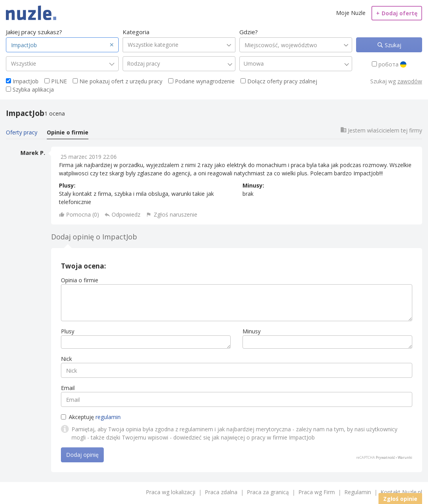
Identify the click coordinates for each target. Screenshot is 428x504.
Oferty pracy (22, 132)
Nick (66, 359)
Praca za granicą (268, 492)
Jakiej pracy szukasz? (34, 32)
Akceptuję (91, 417)
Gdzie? (249, 32)
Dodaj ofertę (397, 13)
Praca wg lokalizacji (171, 492)
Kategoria (136, 32)
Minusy (252, 331)
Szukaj (392, 45)
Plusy (68, 331)
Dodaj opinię (82, 455)
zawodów (410, 81)
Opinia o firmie (80, 280)
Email (68, 388)
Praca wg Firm (317, 492)
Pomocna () (83, 214)
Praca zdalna (221, 492)
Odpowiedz (126, 214)
